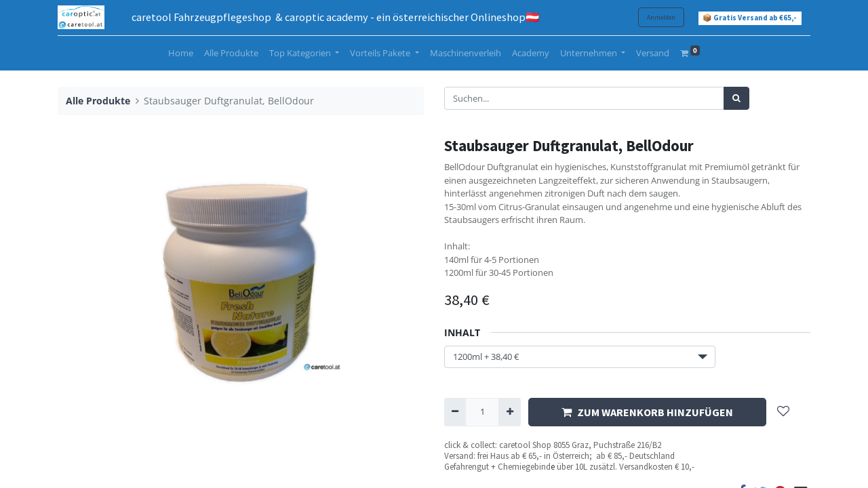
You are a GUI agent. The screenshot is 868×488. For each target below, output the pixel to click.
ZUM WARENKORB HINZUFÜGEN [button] (647, 412)
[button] (783, 412)
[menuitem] (181, 54)
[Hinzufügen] (509, 412)
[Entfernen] (455, 412)
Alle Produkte (98, 101)
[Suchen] (736, 98)
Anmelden (661, 17)
